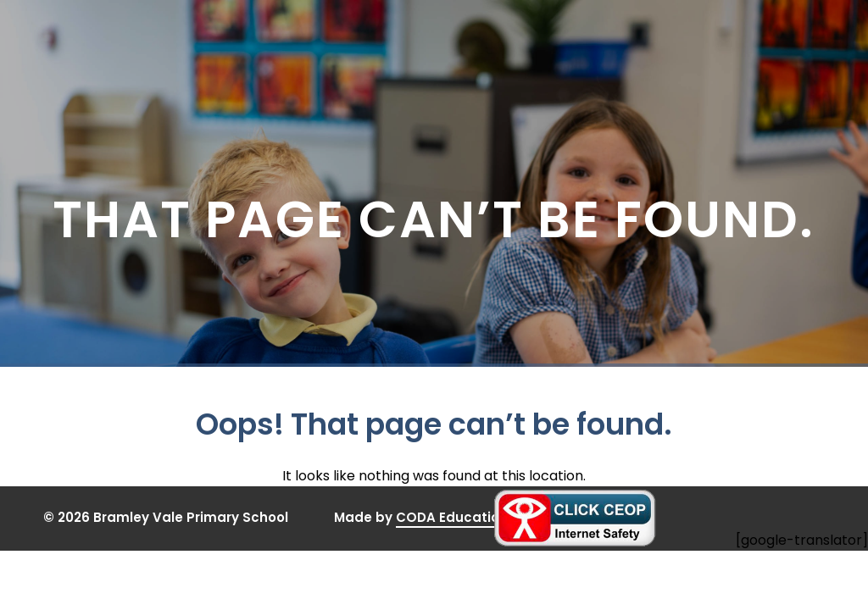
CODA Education (452, 518)
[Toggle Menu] (757, 36)
